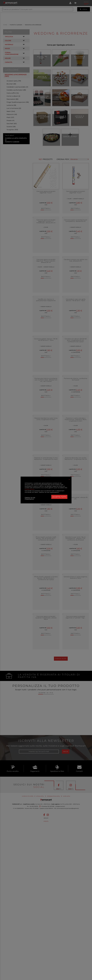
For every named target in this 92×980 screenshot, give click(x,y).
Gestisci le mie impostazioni (30, 498)
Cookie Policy (30, 489)
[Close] (69, 479)
